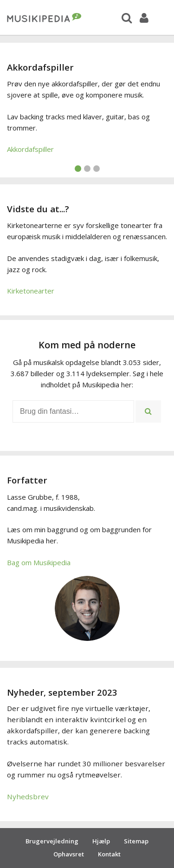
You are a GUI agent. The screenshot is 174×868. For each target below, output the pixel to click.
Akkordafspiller (30, 149)
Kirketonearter (31, 291)
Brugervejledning (52, 841)
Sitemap (136, 841)
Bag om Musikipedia (39, 562)
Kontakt (109, 854)
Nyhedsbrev (28, 796)
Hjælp (101, 841)
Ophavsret (69, 854)
